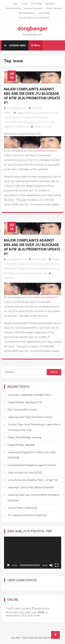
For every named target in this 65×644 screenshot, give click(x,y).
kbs (39, 122)
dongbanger (32, 28)
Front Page (37, 4)
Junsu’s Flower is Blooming (22, 508)
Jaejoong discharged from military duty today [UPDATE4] (32, 455)
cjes (6, 117)
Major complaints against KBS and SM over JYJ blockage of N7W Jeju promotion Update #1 (32, 96)
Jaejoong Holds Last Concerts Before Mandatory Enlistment (34, 498)
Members (50, 4)
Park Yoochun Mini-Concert (22, 410)
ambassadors (31, 113)
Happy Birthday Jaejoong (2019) (25, 402)
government (32, 117)
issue (27, 122)
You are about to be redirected (34, 18)
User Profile (44, 13)
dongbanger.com (18, 108)
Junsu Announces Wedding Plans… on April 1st (33, 480)
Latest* (8, 113)
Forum (24, 4)
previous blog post (46, 151)
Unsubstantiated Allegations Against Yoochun (32, 465)
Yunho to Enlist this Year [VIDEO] (25, 473)
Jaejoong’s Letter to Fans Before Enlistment (31, 487)
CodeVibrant (48, 638)
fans (23, 117)
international (10, 122)
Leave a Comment (43, 127)
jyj (36, 122)
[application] (33, 553)
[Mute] (51, 565)
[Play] (8, 565)
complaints (14, 117)
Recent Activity (13, 8)
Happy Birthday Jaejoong (21, 445)
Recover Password (33, 8)
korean (45, 122)
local (52, 122)
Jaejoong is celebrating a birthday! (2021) (30, 395)
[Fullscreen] (57, 565)
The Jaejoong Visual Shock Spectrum (28, 515)
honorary (43, 117)
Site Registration (26, 13)
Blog (15, 4)
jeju (32, 122)
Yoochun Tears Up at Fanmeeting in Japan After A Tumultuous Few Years (34, 427)
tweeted (19, 127)
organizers (9, 127)
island (20, 122)
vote (26, 127)
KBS (44, 259)
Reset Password (54, 8)
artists (55, 113)
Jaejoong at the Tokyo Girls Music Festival (30, 417)
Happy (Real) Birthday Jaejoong (25, 437)
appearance (45, 113)
